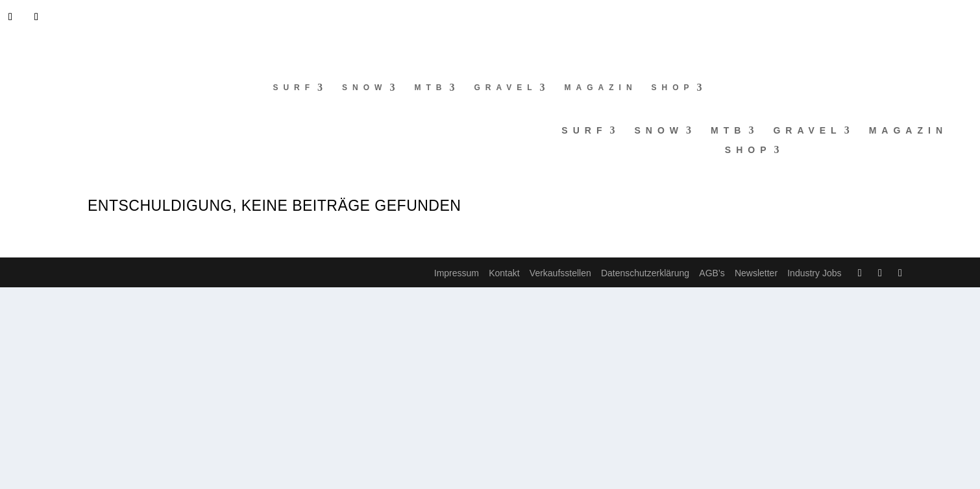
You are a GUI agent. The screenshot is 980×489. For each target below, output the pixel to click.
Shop (673, 88)
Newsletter (756, 273)
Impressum (457, 273)
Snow (364, 88)
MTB (430, 88)
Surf (294, 88)
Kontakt (504, 273)
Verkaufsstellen (560, 273)
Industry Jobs (814, 273)
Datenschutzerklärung (645, 273)
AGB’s (712, 273)
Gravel (505, 88)
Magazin (601, 88)
